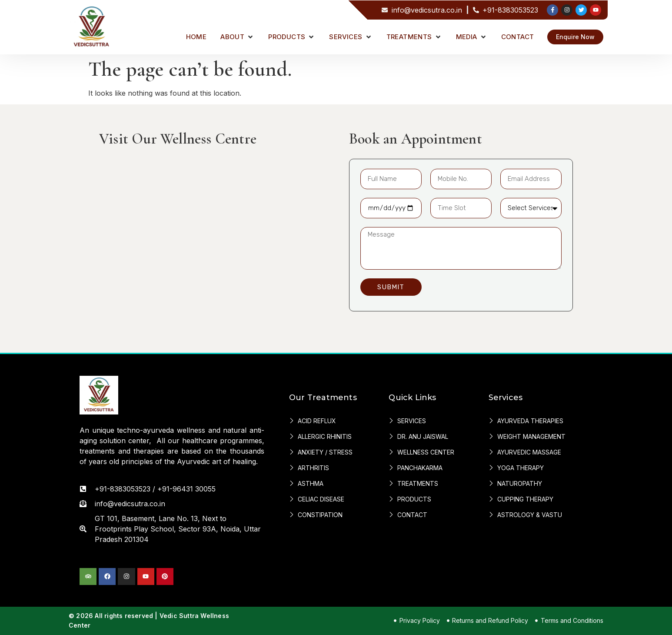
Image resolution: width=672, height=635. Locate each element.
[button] (237, 37)
